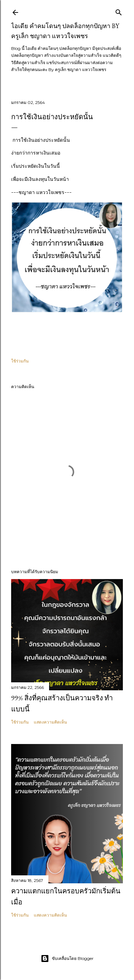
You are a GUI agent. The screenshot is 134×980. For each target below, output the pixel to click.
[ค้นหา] (119, 11)
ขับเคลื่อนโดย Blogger (67, 959)
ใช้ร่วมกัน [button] (20, 361)
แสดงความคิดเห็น (50, 722)
